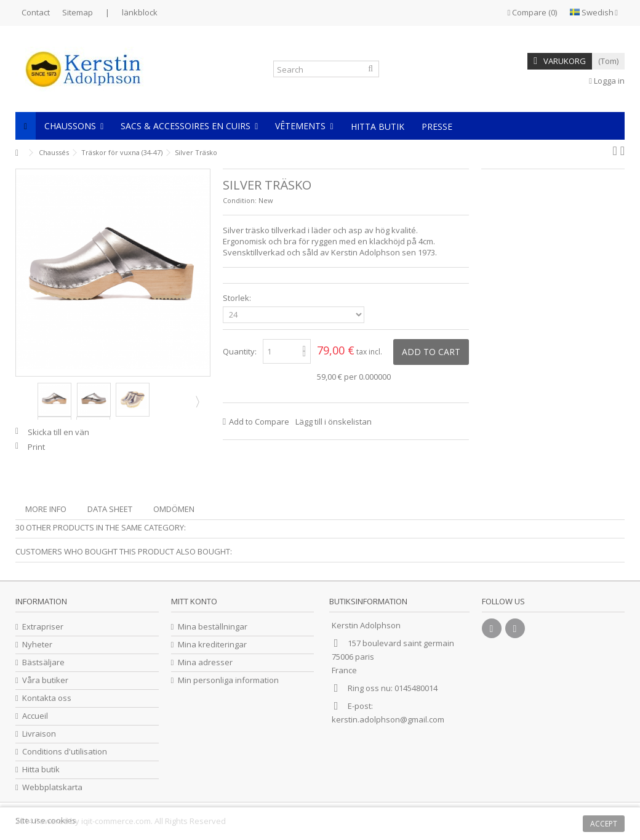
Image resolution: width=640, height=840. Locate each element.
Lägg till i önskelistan (334, 422)
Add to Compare (259, 422)
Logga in (607, 81)
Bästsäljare (43, 662)
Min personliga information (228, 680)
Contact (36, 12)
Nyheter (37, 645)
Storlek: (238, 298)
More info (46, 509)
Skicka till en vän (58, 432)
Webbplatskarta (52, 787)
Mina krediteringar (212, 645)
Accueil (35, 716)
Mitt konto (194, 601)
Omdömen (174, 509)
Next (196, 401)
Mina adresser (205, 662)
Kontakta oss (47, 698)
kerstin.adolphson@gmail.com (388, 719)
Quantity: (240, 351)
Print (36, 447)
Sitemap (78, 12)
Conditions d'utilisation (65, 752)
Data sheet (110, 509)
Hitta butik (41, 770)
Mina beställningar (213, 627)
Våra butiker (45, 680)
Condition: (240, 200)
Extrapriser (43, 627)
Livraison (39, 734)
